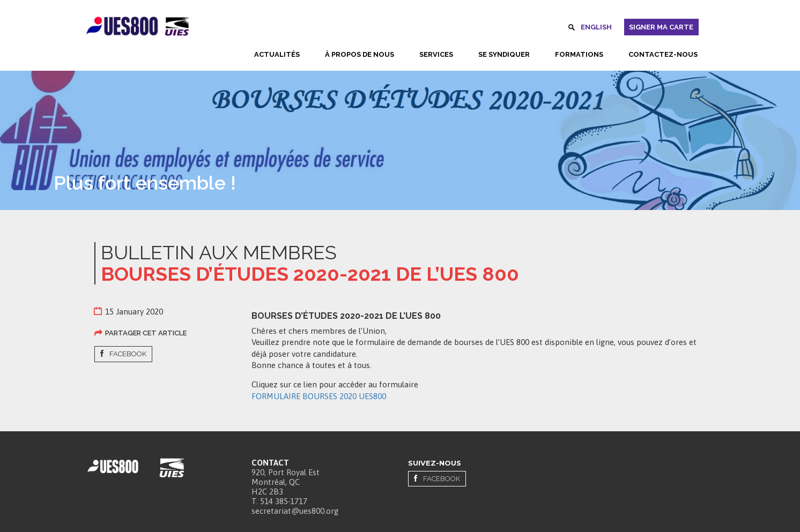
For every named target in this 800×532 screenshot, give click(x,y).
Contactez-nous (663, 54)
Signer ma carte (661, 27)
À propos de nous (360, 54)
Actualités (277, 54)
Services (436, 54)
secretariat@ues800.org (295, 511)
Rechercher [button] (572, 29)
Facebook (128, 354)
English (596, 27)
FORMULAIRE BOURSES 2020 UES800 (319, 396)
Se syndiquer (504, 54)
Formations (579, 54)
